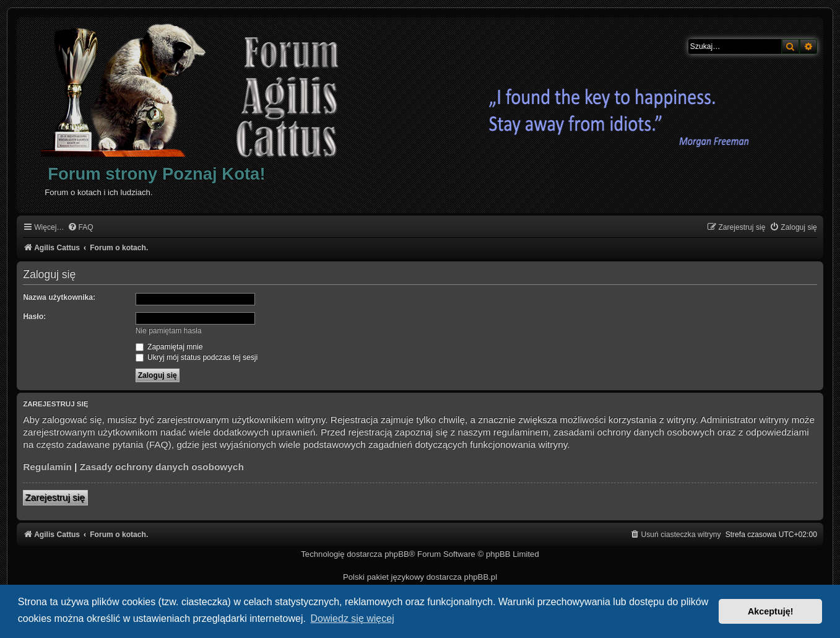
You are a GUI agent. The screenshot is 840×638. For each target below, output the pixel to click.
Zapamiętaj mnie (169, 347)
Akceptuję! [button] (771, 611)
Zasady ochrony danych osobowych (162, 467)
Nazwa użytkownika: (59, 297)
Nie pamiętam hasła (169, 331)
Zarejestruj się (55, 498)
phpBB (397, 554)
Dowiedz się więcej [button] (353, 618)
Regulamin (47, 467)
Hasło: (34, 317)
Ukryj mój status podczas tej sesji (197, 357)
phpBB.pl (481, 577)
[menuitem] (80, 228)
